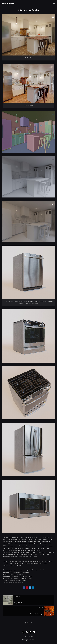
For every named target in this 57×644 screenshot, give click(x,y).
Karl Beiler (8, 3)
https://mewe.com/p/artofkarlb (16, 574)
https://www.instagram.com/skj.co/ (13, 565)
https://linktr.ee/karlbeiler (16, 583)
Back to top (29, 636)
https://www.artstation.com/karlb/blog (18, 572)
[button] (28, 623)
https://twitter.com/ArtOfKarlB (17, 581)
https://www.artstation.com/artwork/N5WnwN (17, 552)
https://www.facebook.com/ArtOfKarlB (21, 576)
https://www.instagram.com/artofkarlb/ (26, 557)
